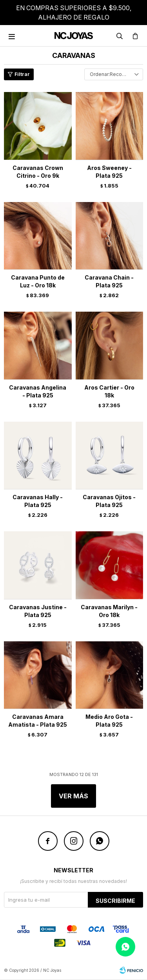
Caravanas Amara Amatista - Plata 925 (38, 721)
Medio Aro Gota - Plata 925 (109, 721)
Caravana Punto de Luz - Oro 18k (38, 281)
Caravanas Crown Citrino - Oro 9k (38, 172)
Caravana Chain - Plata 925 (109, 281)
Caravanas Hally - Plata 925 (38, 501)
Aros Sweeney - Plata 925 (109, 172)
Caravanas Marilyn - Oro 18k (109, 611)
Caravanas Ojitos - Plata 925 (109, 501)
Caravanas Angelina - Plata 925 (38, 391)
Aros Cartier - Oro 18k (109, 391)
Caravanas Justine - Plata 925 (38, 611)
